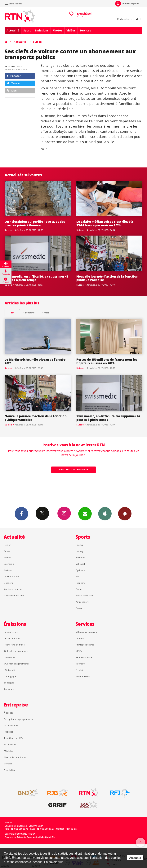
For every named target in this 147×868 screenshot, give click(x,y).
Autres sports (83, 602)
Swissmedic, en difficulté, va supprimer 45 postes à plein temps (36, 278)
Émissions (42, 30)
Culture (8, 570)
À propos (9, 713)
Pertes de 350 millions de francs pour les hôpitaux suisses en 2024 (107, 361)
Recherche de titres (14, 645)
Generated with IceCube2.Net (41, 837)
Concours (9, 689)
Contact (8, 764)
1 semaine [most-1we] (29, 313)
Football (80, 545)
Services (85, 30)
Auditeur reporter (13, 589)
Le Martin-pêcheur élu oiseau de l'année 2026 (35, 361)
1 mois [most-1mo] (46, 313)
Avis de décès (83, 676)
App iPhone (105, 514)
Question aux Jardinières (17, 664)
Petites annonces (85, 657)
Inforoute (81, 664)
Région (8, 545)
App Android (125, 514)
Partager (14, 76)
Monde (8, 558)
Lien (12, 91)
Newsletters (85, 514)
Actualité (13, 30)
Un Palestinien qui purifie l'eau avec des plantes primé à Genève (35, 223)
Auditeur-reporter (127, 4)
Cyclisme (80, 570)
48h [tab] (12, 313)
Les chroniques (12, 638)
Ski (77, 577)
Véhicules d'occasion (86, 632)
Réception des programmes (18, 719)
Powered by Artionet (15, 837)
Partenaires (10, 744)
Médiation (9, 751)
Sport (27, 30)
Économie (9, 564)
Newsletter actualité (14, 596)
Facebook (21, 514)
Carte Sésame (11, 725)
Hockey (80, 551)
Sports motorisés (85, 596)
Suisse (37, 42)
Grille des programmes (16, 651)
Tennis (79, 589)
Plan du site (72, 829)
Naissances (10, 657)
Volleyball (81, 564)
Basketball (81, 558)
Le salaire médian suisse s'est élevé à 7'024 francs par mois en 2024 (105, 223)
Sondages (9, 683)
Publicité (9, 732)
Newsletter (10, 770)
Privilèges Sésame (85, 645)
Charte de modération (16, 757)
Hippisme (81, 583)
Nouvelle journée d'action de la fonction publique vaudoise (107, 278)
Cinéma (80, 638)
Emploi (79, 670)
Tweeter (14, 83)
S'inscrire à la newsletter (73, 469)
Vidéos (71, 30)
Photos (58, 30)
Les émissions (11, 632)
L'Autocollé (10, 670)
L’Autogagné (10, 676)
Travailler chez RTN (14, 738)
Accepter (135, 858)
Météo (79, 651)
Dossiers (8, 583)
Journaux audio (12, 577)
